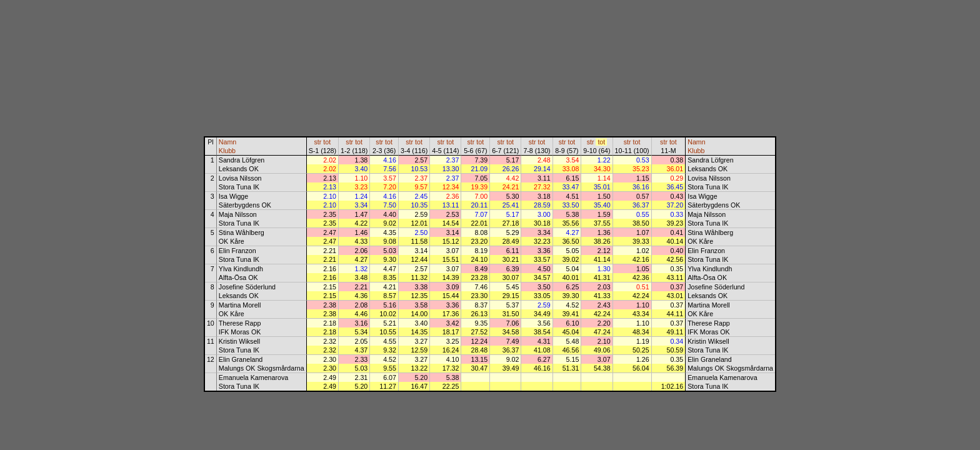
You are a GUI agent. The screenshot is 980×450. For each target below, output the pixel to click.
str (318, 142)
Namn (227, 142)
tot (327, 142)
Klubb (227, 151)
